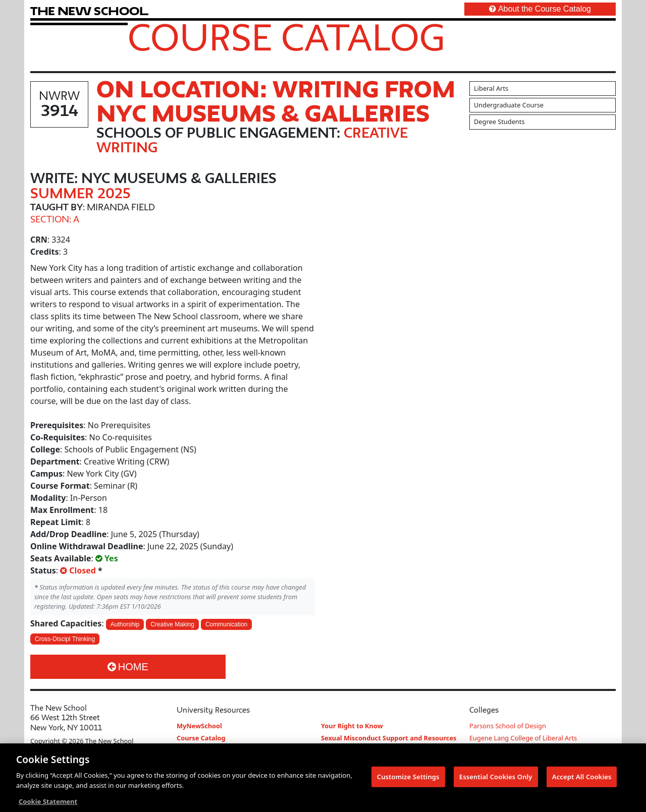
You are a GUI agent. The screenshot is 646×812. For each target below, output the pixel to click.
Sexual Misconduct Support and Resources (389, 738)
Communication (226, 624)
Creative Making (172, 624)
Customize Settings (408, 777)
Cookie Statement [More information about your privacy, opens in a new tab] (48, 802)
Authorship (125, 624)
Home (128, 667)
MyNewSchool (199, 726)
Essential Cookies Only (496, 777)
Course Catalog (286, 37)
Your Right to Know (352, 726)
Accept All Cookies (582, 777)
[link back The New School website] (89, 11)
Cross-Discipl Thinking (65, 639)
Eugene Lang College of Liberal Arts (523, 738)
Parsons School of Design (508, 726)
